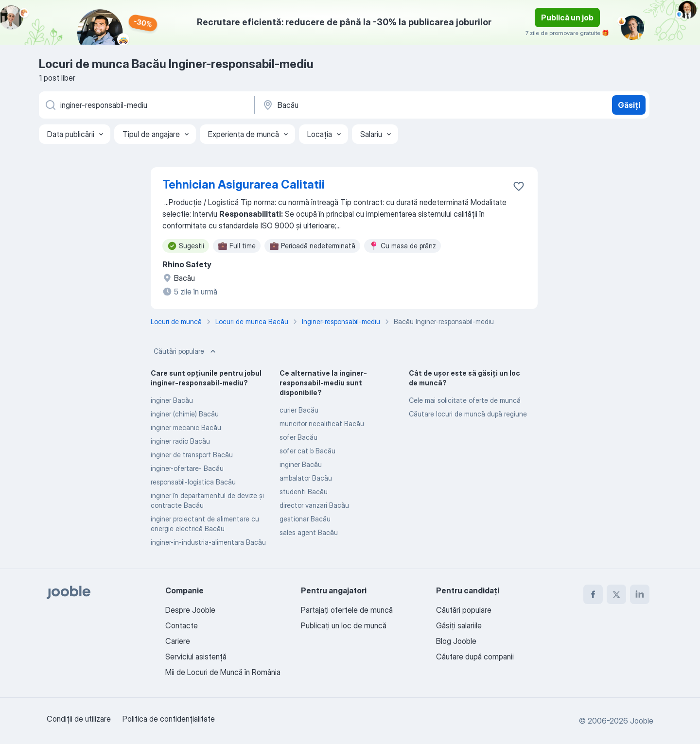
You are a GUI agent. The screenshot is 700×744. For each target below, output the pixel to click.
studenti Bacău (304, 492)
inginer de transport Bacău (192, 455)
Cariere (178, 641)
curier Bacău (299, 410)
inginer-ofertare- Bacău (187, 468)
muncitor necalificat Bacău (322, 424)
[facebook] (593, 594)
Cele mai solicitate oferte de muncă (465, 400)
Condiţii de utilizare (79, 719)
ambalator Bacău (306, 478)
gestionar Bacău (305, 519)
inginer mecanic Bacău (186, 427)
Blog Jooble (456, 641)
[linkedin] (640, 594)
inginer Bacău (172, 400)
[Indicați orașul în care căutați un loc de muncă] (363, 105)
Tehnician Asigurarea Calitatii (244, 184)
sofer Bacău (298, 437)
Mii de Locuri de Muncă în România (223, 672)
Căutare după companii (475, 657)
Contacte (182, 625)
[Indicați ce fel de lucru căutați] (146, 105)
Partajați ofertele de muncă (347, 610)
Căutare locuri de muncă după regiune (468, 414)
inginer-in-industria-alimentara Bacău (208, 542)
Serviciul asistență (196, 657)
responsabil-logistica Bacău (193, 482)
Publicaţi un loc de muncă (344, 625)
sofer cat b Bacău (307, 451)
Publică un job (567, 17)
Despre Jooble (190, 610)
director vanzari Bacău (314, 505)
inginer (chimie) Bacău (185, 414)
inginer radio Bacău (180, 441)
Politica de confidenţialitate (169, 719)
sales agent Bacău (309, 532)
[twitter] (616, 594)
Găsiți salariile (459, 625)
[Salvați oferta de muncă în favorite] (519, 186)
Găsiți (629, 105)
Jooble (642, 721)
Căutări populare (186, 351)
